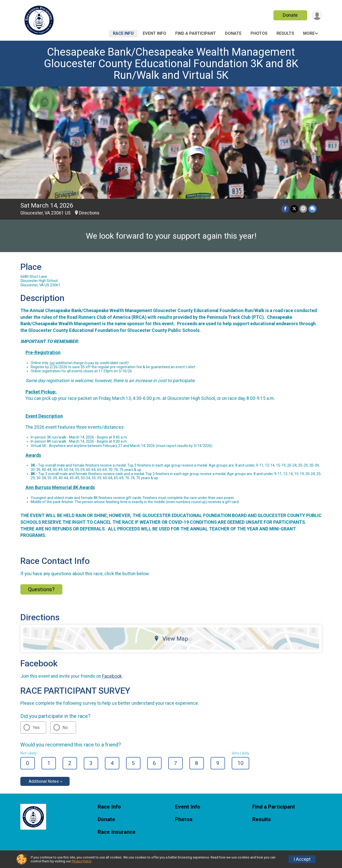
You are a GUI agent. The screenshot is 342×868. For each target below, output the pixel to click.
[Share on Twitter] (294, 209)
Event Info (155, 33)
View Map (171, 639)
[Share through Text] (312, 209)
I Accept (302, 859)
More (309, 33)
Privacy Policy (81, 861)
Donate (290, 15)
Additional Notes (44, 781)
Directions (89, 213)
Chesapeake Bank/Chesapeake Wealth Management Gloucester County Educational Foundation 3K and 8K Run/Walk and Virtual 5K (171, 63)
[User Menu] (317, 15)
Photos (259, 33)
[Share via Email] (303, 209)
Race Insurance (117, 832)
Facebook (112, 676)
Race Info (123, 33)
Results (285, 33)
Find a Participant (196, 33)
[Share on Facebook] (285, 209)
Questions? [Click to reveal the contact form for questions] (41, 589)
